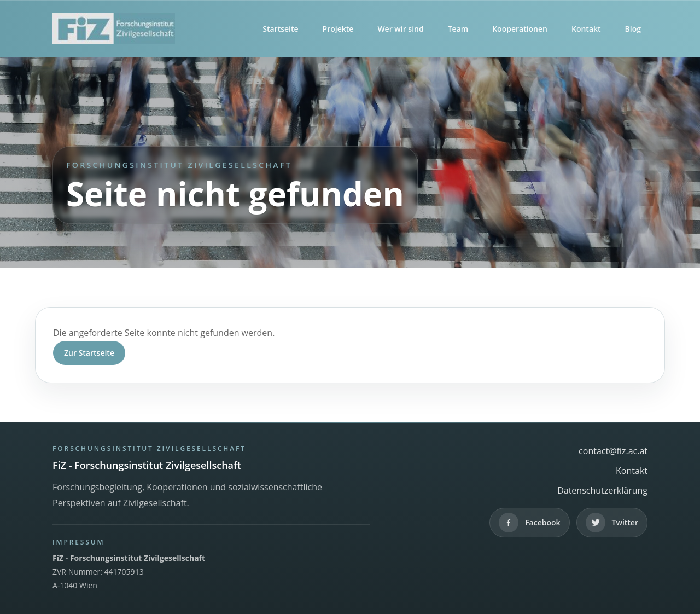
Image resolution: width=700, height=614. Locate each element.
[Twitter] (612, 523)
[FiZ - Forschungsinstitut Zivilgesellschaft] (114, 29)
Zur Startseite (89, 353)
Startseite (280, 29)
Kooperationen (520, 29)
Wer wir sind (400, 29)
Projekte (338, 29)
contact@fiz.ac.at (613, 451)
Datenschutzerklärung (602, 490)
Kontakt (586, 29)
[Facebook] (529, 523)
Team (458, 29)
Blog (633, 29)
